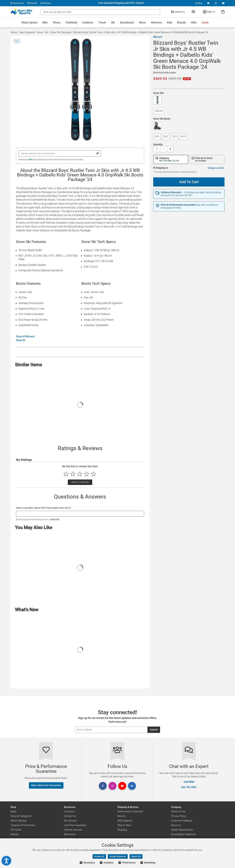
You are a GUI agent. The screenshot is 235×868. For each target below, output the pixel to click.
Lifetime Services (73, 830)
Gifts (194, 22)
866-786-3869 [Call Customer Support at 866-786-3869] (189, 787)
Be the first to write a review (164, 72)
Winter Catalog (18, 821)
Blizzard (158, 37)
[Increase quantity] (170, 149)
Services (46, 3)
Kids (169, 22)
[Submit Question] (98, 153)
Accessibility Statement (183, 834)
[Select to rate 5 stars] (93, 474)
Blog (199, 3)
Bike (45, 22)
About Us (176, 825)
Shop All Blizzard (25, 336)
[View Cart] (223, 12)
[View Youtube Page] (223, 3)
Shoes (57, 22)
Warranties (70, 834)
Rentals (32, 3)
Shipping (122, 830)
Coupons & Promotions (23, 825)
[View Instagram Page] (216, 3)
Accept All (99, 856)
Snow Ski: (159, 93)
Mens (142, 22)
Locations (69, 811)
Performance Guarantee (130, 811)
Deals (205, 22)
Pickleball (71, 22)
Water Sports (29, 22)
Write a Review (80, 482)
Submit (154, 730)
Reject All (136, 856)
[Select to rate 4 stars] (87, 474)
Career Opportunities (182, 830)
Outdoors (88, 22)
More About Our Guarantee (46, 785)
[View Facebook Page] (208, 3)
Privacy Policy (179, 816)
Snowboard (127, 22)
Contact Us (70, 816)
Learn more (55, 519)
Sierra (31, 160)
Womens (156, 22)
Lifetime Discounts (171, 192)
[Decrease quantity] (157, 149)
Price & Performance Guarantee (178, 205)
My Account (70, 821)
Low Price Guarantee (75, 825)
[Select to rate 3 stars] (80, 474)
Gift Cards (16, 830)
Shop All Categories (21, 816)
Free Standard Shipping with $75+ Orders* (121, 3)
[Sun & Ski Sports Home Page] (22, 12)
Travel (102, 22)
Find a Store (17, 3)
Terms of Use (178, 811)
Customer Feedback (182, 821)
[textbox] (80, 514)
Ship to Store (124, 825)
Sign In (209, 12)
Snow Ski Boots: (162, 119)
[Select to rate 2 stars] (73, 474)
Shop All (21, 340)
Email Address (75, 726)
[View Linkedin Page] (132, 786)
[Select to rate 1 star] (66, 474)
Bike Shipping (125, 821)
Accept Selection (118, 856)
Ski (113, 22)
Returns (122, 816)
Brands (181, 22)
